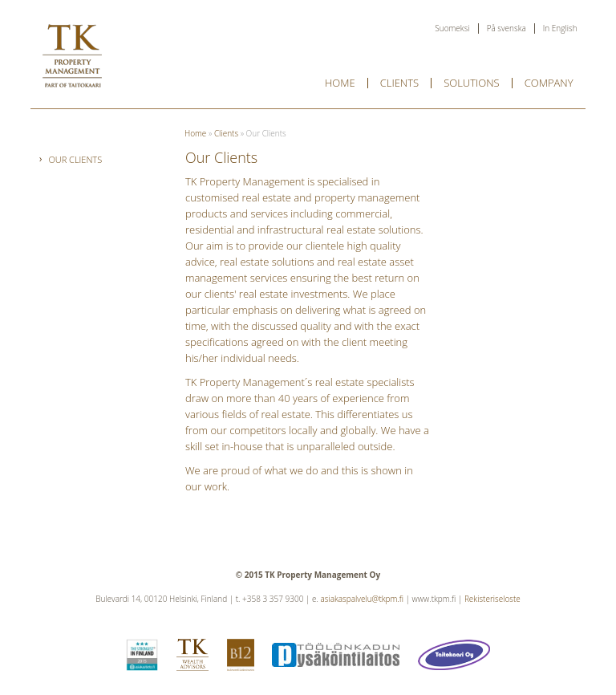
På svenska (507, 28)
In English (560, 28)
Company (549, 83)
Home (340, 83)
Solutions (472, 83)
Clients (399, 83)
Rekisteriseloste (492, 599)
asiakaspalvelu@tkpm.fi (362, 599)
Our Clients (75, 159)
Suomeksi (452, 28)
